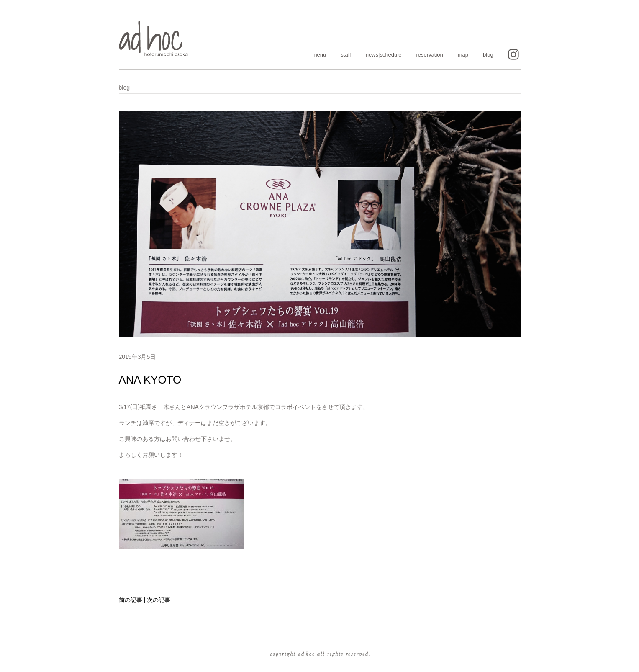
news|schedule (384, 55)
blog (488, 55)
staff (346, 55)
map (463, 55)
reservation (429, 55)
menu (319, 55)
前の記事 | (132, 600)
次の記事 (159, 600)
